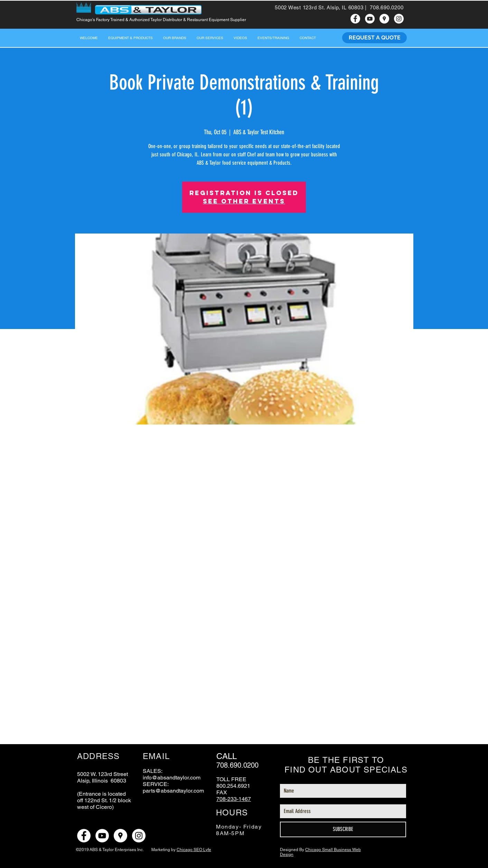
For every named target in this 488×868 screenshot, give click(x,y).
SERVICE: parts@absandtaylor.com (173, 787)
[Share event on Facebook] (102, 726)
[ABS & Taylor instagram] (399, 19)
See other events (244, 201)
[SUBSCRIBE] (343, 829)
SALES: (153, 771)
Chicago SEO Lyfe (194, 850)
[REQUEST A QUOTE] (374, 38)
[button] (210, 38)
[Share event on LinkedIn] (136, 726)
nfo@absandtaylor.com (172, 778)
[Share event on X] (119, 726)
